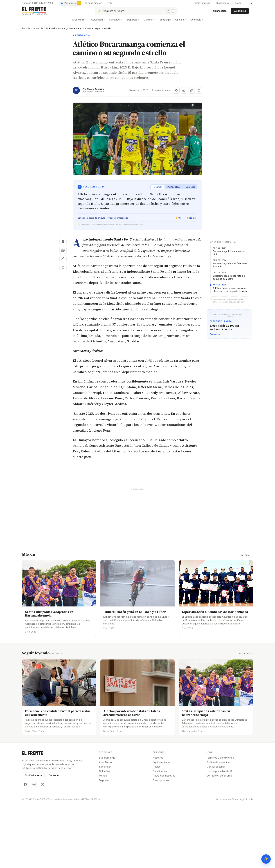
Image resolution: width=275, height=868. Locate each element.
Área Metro (79, 22)
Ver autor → (247, 618)
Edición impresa (202, 3)
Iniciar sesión (219, 12)
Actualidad (98, 22)
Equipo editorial (162, 825)
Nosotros (158, 821)
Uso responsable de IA (219, 834)
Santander (116, 22)
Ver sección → (246, 717)
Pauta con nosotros (164, 839)
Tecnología (164, 22)
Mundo (103, 839)
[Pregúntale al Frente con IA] (136, 12)
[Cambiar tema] (250, 3)
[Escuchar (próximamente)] (199, 93)
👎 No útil (191, 221)
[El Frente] (43, 12)
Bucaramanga (107, 821)
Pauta (238, 3)
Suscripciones (161, 843)
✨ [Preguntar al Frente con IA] (266, 859)
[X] (43, 848)
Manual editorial (216, 830)
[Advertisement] (137, 269)
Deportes (133, 22)
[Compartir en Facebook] (176, 93)
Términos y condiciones (220, 821)
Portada (26, 31)
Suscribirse (240, 12)
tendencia (38, 31)
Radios (157, 830)
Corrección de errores (219, 839)
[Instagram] (34, 848)
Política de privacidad (219, 825)
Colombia (197, 22)
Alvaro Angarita (95, 92)
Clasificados (223, 3)
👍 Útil (178, 221)
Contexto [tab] (190, 190)
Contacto (54, 838)
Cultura (149, 22)
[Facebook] (25, 848)
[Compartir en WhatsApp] (184, 93)
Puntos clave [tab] (174, 190)
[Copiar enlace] (191, 93)
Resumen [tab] (158, 190)
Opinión (181, 22)
